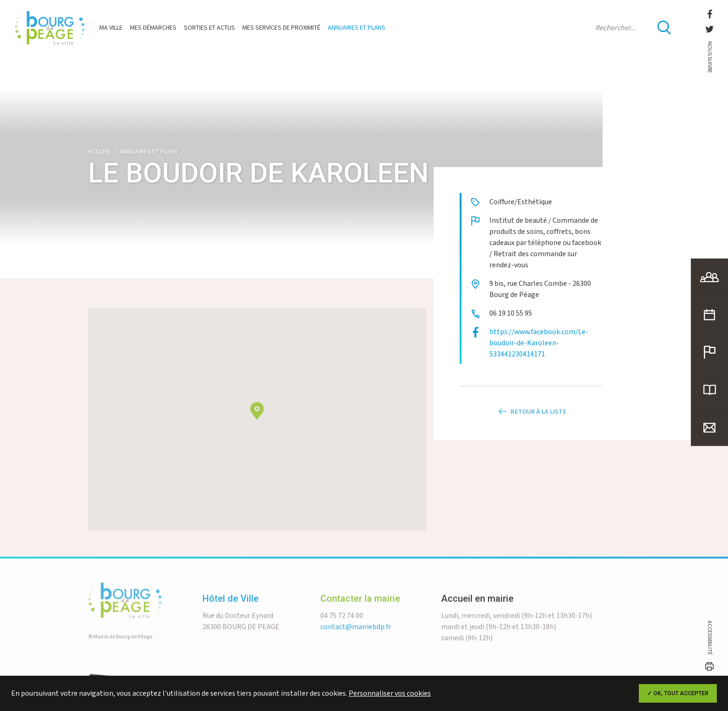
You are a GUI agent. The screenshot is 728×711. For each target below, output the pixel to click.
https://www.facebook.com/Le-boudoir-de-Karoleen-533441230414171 (539, 343)
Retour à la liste (531, 430)
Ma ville (111, 28)
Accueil (99, 152)
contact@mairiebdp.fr (356, 645)
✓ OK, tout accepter (678, 693)
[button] (257, 429)
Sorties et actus (209, 28)
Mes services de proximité (281, 28)
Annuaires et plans (357, 28)
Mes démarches (153, 28)
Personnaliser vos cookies (390, 694)
